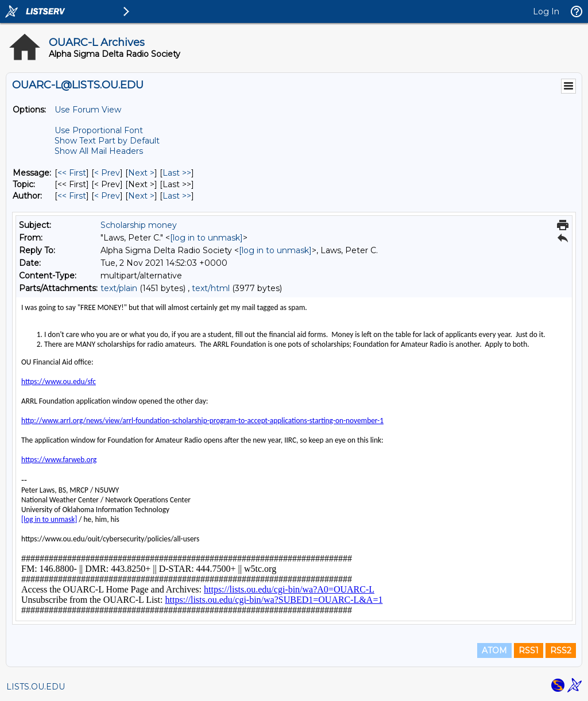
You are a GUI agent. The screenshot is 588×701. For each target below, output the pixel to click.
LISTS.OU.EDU (36, 687)
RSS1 (529, 650)
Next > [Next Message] (141, 173)
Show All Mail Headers (99, 151)
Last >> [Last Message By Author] (177, 196)
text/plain (119, 288)
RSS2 (561, 650)
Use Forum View (88, 110)
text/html (211, 288)
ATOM (494, 650)
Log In (546, 11)
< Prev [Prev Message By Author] (107, 196)
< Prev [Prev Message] (107, 173)
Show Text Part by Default (107, 141)
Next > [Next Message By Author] (141, 196)
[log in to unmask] (206, 238)
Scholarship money (139, 225)
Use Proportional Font (99, 130)
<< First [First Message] (72, 173)
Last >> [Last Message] (177, 173)
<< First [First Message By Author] (72, 196)
